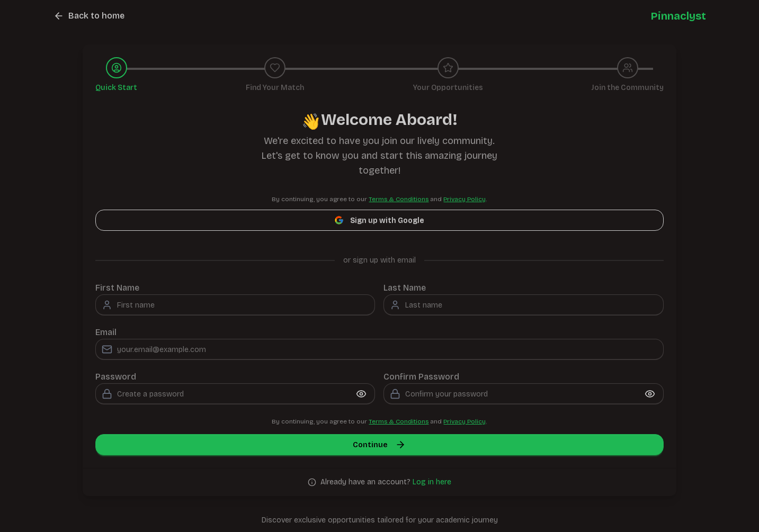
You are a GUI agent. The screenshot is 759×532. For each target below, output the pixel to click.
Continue (379, 445)
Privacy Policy (465, 199)
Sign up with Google (379, 220)
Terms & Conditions (399, 199)
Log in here (432, 482)
